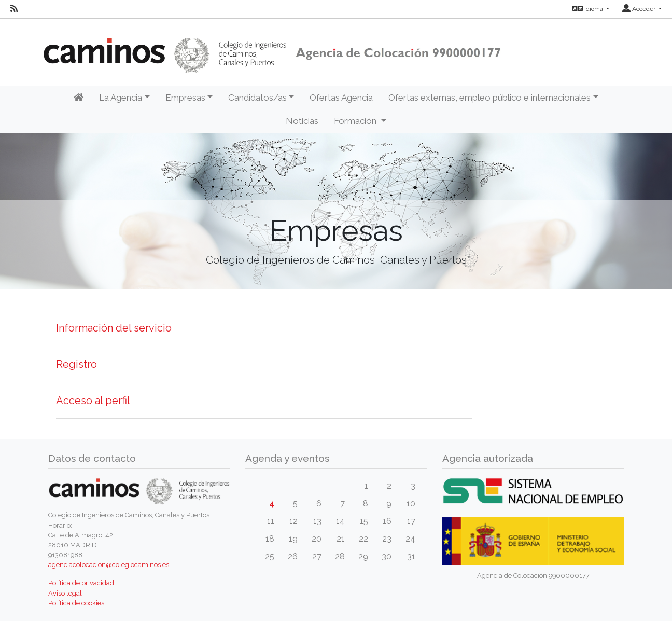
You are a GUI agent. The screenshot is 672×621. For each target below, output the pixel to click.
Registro (76, 364)
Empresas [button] (185, 98)
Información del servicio (114, 328)
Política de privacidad (81, 583)
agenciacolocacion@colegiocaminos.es (109, 565)
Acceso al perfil (93, 401)
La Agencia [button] (121, 98)
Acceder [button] (640, 9)
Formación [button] (356, 121)
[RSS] (14, 9)
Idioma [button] (589, 9)
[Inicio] (79, 98)
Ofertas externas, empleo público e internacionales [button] (489, 98)
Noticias (302, 121)
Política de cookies (76, 603)
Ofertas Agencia (341, 98)
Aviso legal (65, 593)
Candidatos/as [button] (257, 98)
